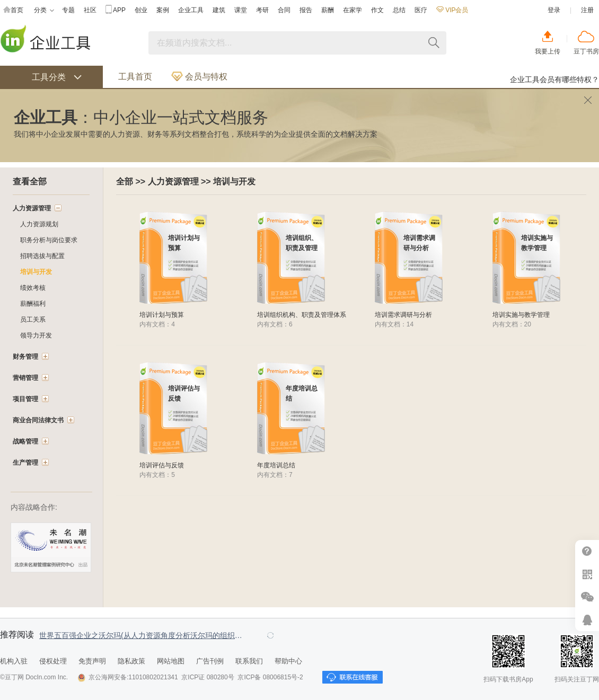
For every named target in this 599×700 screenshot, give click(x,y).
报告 (306, 10)
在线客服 (587, 620)
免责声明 (92, 661)
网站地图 (171, 661)
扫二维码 (587, 574)
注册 (587, 10)
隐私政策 (131, 661)
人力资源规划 (39, 224)
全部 (125, 181)
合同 (284, 10)
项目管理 (25, 399)
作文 (377, 10)
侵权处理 (53, 661)
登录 (554, 10)
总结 (399, 10)
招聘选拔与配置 (42, 256)
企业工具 (191, 10)
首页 (13, 10)
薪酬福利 (33, 304)
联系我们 (249, 661)
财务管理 (25, 357)
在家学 (353, 10)
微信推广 (587, 597)
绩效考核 (33, 288)
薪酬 (328, 10)
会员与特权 (199, 77)
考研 (262, 10)
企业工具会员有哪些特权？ (554, 79)
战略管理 (25, 441)
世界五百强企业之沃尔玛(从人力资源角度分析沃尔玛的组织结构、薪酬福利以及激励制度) (143, 635)
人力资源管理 (173, 181)
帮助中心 (587, 551)
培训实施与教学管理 (521, 315)
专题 (68, 10)
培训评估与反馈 (162, 465)
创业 (141, 10)
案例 (163, 10)
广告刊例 (210, 661)
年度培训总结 (276, 465)
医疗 (421, 10)
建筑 (219, 10)
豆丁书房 (586, 51)
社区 (90, 10)
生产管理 (25, 463)
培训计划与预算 (162, 315)
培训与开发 (234, 181)
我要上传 (548, 51)
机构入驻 (14, 661)
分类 (44, 10)
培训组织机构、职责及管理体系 (302, 315)
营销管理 (25, 378)
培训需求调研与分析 (403, 315)
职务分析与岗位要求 (49, 240)
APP (116, 10)
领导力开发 (36, 335)
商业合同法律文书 (38, 420)
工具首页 (135, 77)
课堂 (241, 10)
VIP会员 (452, 10)
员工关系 (33, 320)
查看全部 (30, 181)
